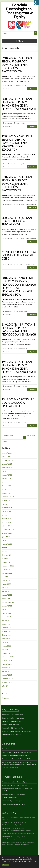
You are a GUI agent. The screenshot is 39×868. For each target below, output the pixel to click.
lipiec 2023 (6, 537)
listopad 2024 (6, 493)
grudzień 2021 (7, 595)
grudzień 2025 (7, 453)
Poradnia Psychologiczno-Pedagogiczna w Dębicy (19, 11)
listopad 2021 (6, 599)
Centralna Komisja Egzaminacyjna (12, 728)
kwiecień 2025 (7, 475)
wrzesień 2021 (7, 606)
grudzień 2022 (7, 559)
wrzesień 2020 (7, 631)
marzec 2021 (6, 617)
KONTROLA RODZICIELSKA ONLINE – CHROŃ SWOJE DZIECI (19, 255)
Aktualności (8, 89)
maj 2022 (5, 577)
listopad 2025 (6, 457)
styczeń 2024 (6, 519)
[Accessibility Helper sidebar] (37, 2)
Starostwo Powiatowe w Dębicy (12, 721)
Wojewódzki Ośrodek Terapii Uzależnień (15, 785)
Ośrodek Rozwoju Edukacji (10, 725)
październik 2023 (8, 529)
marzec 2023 (6, 548)
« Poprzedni (8, 435)
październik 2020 (8, 628)
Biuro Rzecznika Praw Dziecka (11, 735)
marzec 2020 (6, 646)
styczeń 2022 (6, 591)
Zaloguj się (5, 698)
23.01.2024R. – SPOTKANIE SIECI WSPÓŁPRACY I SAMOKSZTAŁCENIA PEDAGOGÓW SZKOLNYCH (19, 329)
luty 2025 (5, 482)
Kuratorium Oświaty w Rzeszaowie (13, 718)
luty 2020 (5, 649)
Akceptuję (6, 865)
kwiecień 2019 (7, 664)
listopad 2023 (6, 526)
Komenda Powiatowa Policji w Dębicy (14, 794)
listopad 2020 (6, 624)
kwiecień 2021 (7, 613)
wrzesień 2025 (7, 464)
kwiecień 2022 (7, 580)
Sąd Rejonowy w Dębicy (9, 797)
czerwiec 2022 (7, 573)
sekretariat (8, 86)
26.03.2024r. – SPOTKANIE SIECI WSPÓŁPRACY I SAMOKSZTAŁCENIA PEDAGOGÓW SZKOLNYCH (19, 104)
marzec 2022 (6, 584)
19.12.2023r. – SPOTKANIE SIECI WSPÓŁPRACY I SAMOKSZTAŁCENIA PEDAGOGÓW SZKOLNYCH (19, 367)
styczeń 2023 (6, 555)
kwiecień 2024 (7, 508)
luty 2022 (5, 588)
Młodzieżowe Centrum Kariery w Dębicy (15, 782)
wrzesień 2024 (7, 500)
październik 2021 (8, 602)
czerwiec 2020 (7, 639)
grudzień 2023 (7, 522)
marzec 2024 (6, 511)
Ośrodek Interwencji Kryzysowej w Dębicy (15, 755)
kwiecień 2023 (7, 544)
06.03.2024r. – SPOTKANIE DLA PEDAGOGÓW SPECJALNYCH (18, 221)
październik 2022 (8, 566)
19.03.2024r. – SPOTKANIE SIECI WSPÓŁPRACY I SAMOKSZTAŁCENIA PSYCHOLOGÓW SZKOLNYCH (18, 143)
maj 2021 (5, 609)
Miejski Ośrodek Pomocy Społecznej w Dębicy (16, 759)
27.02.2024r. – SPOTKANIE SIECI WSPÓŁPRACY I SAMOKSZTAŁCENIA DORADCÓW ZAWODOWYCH (18, 184)
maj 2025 (5, 471)
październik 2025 (8, 460)
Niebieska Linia (6, 749)
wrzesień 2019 (7, 660)
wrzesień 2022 (7, 569)
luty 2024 (5, 515)
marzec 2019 (6, 668)
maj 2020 (5, 642)
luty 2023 (5, 551)
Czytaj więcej (32, 89)
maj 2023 (5, 540)
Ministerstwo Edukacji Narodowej (12, 715)
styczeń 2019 (6, 671)
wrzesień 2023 (7, 533)
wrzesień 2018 (7, 682)
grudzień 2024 (7, 489)
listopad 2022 (6, 562)
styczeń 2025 (6, 486)
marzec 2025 (6, 478)
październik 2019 (8, 657)
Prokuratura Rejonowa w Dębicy (12, 801)
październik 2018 (8, 679)
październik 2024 (8, 497)
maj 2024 (5, 504)
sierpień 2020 (6, 635)
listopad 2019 (6, 653)
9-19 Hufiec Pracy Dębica (10, 768)
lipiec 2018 (6, 686)
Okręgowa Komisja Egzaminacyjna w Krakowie (16, 731)
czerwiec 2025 (7, 468)
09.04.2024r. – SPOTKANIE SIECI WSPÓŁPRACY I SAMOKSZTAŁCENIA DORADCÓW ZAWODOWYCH (18, 65)
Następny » (31, 435)
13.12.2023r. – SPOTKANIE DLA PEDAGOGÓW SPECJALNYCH (18, 403)
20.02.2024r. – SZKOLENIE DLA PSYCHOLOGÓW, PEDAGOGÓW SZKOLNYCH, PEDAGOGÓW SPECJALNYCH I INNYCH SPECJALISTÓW (19, 286)
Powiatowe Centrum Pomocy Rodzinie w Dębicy (17, 752)
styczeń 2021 (6, 620)
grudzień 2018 (7, 675)
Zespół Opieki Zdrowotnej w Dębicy (13, 804)
